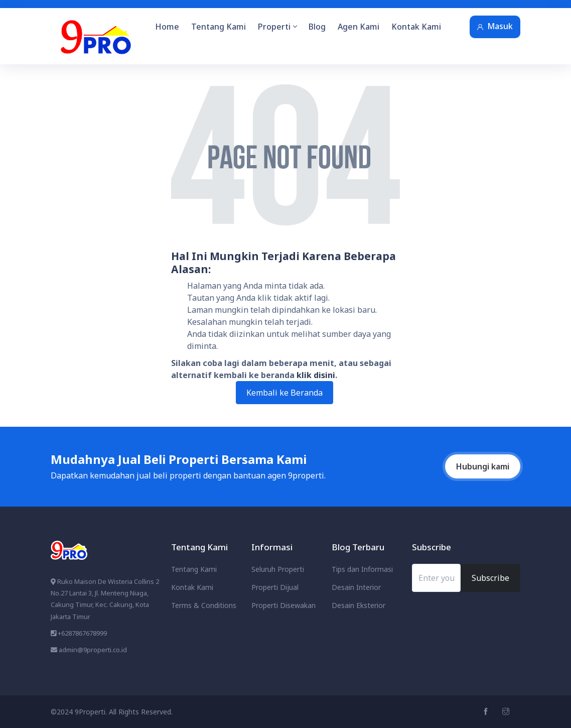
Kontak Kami (416, 27)
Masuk (495, 26)
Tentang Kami (219, 27)
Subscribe (490, 578)
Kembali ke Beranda (284, 393)
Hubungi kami (483, 466)
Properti (277, 27)
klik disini (316, 375)
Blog (317, 27)
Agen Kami (359, 27)
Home (167, 27)
